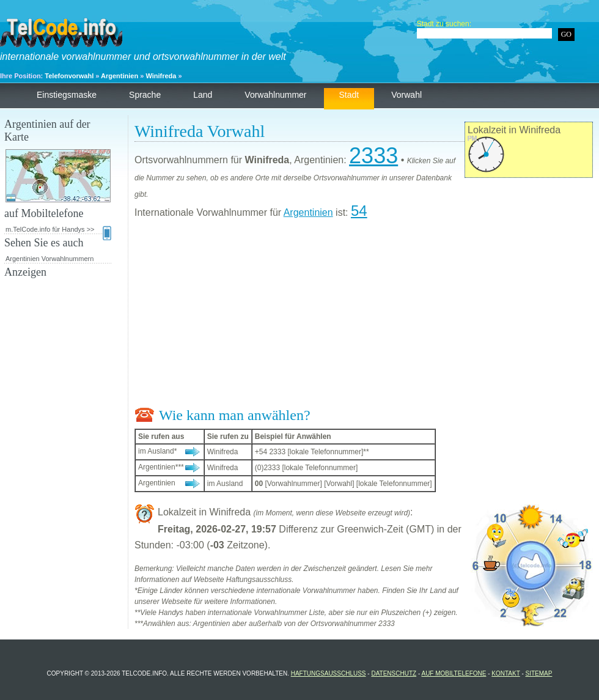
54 (359, 211)
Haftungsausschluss (329, 673)
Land (203, 95)
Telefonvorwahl (69, 76)
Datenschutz (394, 673)
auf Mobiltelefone (454, 673)
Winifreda (161, 76)
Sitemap (539, 673)
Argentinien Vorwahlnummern (50, 259)
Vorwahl (406, 95)
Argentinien (119, 76)
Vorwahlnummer (275, 95)
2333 (373, 156)
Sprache (145, 95)
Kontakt (505, 673)
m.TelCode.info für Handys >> (58, 230)
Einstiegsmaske (67, 95)
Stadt (349, 95)
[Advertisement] (364, 315)
